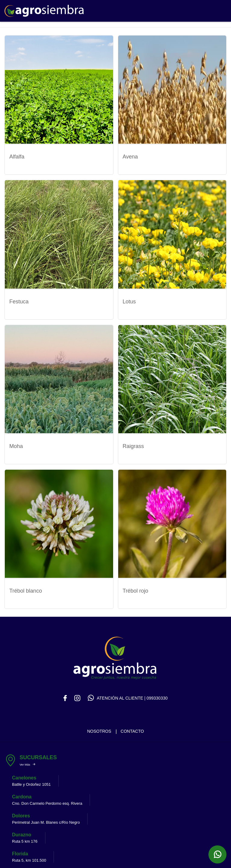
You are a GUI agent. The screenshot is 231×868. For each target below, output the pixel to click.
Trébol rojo (136, 589)
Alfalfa (17, 157)
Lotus (129, 301)
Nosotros (99, 729)
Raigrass (133, 445)
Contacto (132, 729)
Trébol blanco (26, 589)
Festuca (19, 301)
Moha (16, 445)
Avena (130, 157)
